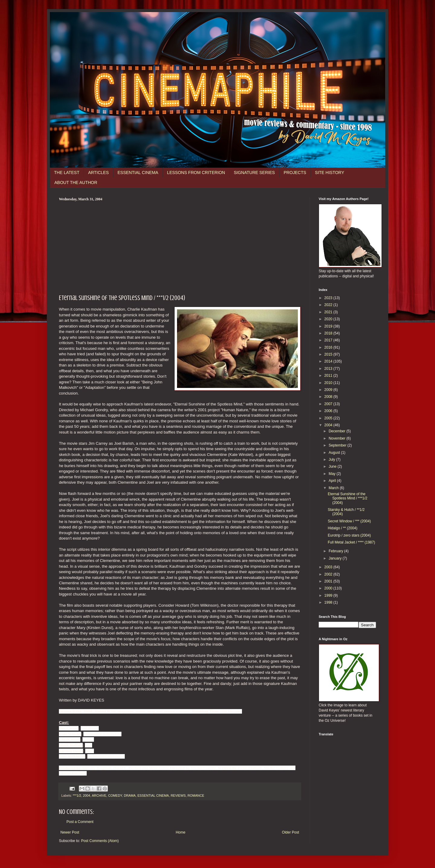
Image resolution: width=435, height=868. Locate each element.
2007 (329, 404)
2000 (329, 588)
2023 (329, 298)
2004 (86, 795)
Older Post (290, 832)
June (333, 466)
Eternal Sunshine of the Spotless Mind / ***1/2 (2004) (348, 498)
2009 (329, 390)
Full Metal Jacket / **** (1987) (351, 542)
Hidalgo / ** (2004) (343, 528)
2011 (329, 376)
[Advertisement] (180, 247)
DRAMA (130, 795)
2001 (329, 581)
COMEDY (115, 795)
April (333, 481)
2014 (329, 361)
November (338, 438)
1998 (329, 602)
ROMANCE (196, 795)
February (336, 551)
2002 (329, 574)
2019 (329, 326)
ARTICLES (98, 173)
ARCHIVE (99, 795)
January (336, 558)
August (335, 453)
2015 (329, 354)
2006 (329, 411)
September (338, 445)
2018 (329, 333)
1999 (329, 595)
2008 (329, 397)
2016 (329, 347)
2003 (329, 567)
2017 (329, 340)
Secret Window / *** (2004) (349, 521)
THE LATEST (67, 173)
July (332, 460)
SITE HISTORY (330, 173)
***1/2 (77, 795)
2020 (329, 319)
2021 (329, 312)
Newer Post (70, 832)
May (333, 474)
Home (181, 832)
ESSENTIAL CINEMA (138, 173)
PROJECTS (295, 173)
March (334, 488)
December (338, 431)
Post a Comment (80, 822)
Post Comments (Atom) (100, 841)
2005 (329, 418)
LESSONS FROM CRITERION (196, 173)
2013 (329, 369)
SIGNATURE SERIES (254, 173)
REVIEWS (178, 795)
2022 (329, 305)
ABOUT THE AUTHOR (76, 182)
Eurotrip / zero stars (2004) (349, 535)
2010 (329, 383)
